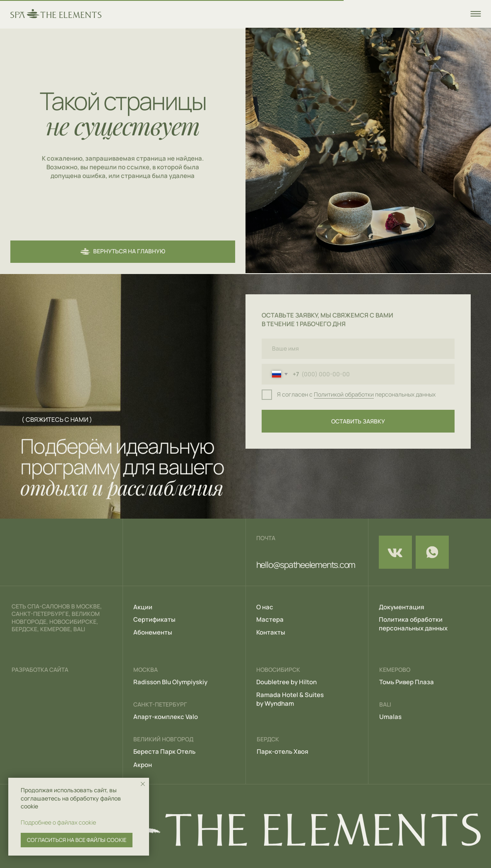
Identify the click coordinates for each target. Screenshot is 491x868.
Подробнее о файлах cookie (58, 822)
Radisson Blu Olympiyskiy (170, 682)
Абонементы (153, 632)
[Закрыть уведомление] (143, 784)
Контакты (271, 632)
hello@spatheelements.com (306, 565)
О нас (265, 607)
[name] (358, 349)
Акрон (143, 765)
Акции (143, 607)
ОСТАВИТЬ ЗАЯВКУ (358, 421)
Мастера (270, 619)
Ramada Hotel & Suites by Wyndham (290, 699)
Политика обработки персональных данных (413, 624)
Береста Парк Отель (164, 751)
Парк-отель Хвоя (283, 751)
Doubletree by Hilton (286, 682)
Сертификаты (154, 619)
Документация (402, 607)
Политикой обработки (344, 394)
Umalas (390, 717)
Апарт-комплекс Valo (166, 717)
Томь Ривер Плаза (407, 682)
